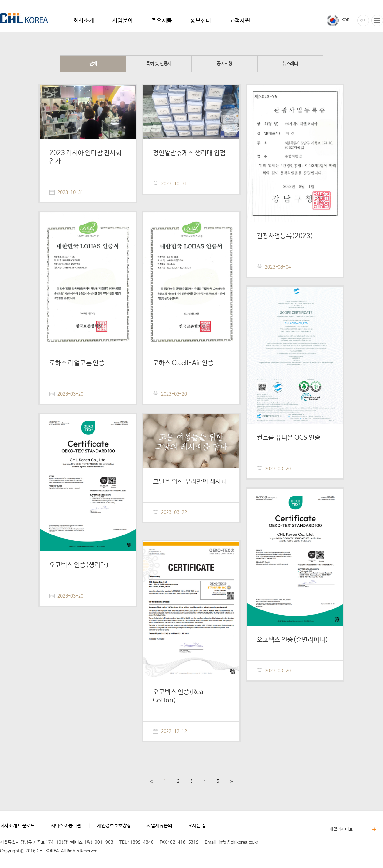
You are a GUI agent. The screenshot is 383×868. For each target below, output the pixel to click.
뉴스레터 (290, 64)
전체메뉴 (377, 20)
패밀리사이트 (341, 830)
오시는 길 (197, 826)
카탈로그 (363, 20)
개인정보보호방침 (114, 826)
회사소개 (84, 21)
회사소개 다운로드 (17, 826)
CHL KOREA (24, 18)
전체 (93, 64)
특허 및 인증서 (159, 64)
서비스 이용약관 (66, 826)
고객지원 (240, 21)
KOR (346, 20)
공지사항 (225, 64)
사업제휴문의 (159, 826)
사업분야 (123, 21)
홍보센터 (201, 21)
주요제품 (162, 21)
